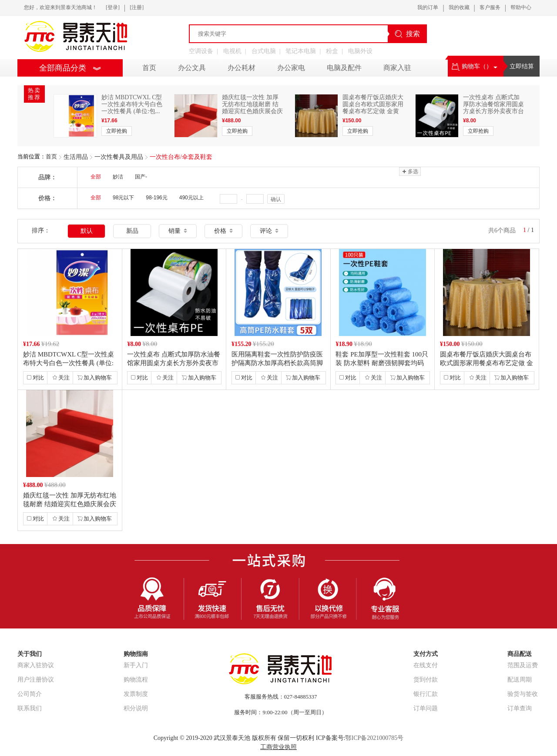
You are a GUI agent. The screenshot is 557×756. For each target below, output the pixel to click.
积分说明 (136, 708)
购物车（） (475, 66)
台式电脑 (264, 51)
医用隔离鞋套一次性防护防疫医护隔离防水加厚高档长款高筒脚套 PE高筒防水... (277, 363)
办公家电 (291, 68)
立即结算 (522, 66)
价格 (223, 231)
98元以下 (123, 198)
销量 (178, 231)
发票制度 (136, 694)
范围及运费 (523, 665)
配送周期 (520, 680)
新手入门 (136, 665)
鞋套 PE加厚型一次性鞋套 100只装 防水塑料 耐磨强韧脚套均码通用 (382, 363)
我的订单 (428, 7)
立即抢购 (117, 131)
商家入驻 (397, 68)
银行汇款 (426, 694)
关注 (61, 378)
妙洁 (118, 177)
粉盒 (332, 51)
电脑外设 (360, 51)
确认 (276, 199)
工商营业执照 (278, 747)
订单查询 (520, 708)
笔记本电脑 (301, 51)
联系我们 (30, 708)
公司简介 (30, 694)
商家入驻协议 (36, 665)
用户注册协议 (36, 680)
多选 (410, 171)
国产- (141, 177)
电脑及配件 (344, 68)
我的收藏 (459, 7)
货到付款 (426, 680)
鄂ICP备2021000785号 (374, 738)
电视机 (232, 51)
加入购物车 (95, 378)
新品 (132, 231)
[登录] (113, 7)
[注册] (137, 7)
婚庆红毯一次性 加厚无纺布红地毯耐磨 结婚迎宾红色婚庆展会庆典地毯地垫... (252, 108)
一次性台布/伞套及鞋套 (181, 157)
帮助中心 (521, 7)
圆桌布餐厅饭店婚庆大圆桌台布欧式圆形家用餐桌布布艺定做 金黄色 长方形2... (373, 108)
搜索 (407, 34)
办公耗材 (242, 68)
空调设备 (201, 51)
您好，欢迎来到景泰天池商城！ (60, 7)
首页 (51, 156)
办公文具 (192, 68)
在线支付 (426, 665)
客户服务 (490, 7)
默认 (87, 231)
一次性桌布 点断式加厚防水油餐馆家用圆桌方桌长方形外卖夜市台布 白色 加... (493, 108)
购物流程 (136, 680)
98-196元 (156, 198)
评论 (269, 231)
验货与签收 (523, 694)
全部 (96, 177)
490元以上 (191, 198)
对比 (35, 378)
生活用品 (76, 157)
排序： (41, 230)
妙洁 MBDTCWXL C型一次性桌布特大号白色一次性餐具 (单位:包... (132, 104)
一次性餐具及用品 (119, 157)
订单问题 (426, 708)
